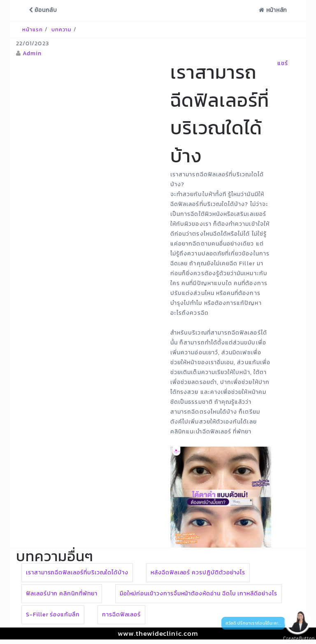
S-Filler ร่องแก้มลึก (53, 615)
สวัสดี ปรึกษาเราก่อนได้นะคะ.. (253, 623)
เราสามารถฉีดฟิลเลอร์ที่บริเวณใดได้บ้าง (77, 573)
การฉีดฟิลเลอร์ (121, 615)
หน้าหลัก (273, 10)
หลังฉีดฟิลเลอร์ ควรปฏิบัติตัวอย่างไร (198, 573)
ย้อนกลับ (43, 10)
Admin (32, 53)
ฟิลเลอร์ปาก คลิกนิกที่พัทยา (62, 594)
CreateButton (295, 638)
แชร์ (283, 63)
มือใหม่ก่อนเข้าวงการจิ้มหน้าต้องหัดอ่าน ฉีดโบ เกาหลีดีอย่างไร (199, 594)
